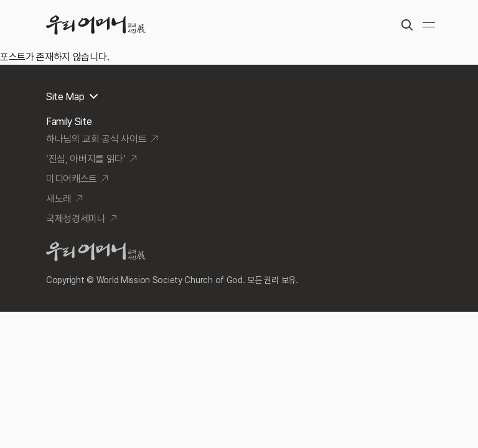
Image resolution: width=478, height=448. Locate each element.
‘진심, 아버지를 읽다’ (86, 159)
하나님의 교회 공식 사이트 (96, 139)
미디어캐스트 (72, 179)
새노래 (59, 199)
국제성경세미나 (76, 219)
